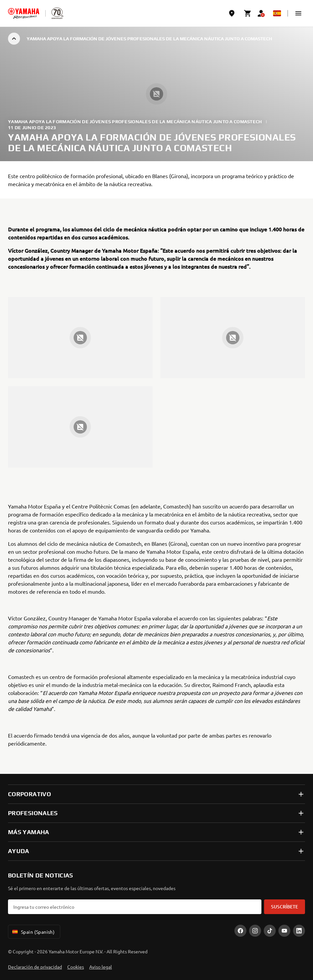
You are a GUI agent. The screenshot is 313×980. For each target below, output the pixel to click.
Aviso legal (101, 967)
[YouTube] (284, 931)
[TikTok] (270, 931)
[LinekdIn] (299, 931)
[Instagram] (255, 931)
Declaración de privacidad (35, 967)
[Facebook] (240, 931)
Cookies (76, 967)
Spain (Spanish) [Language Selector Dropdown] (33, 932)
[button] (298, 13)
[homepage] (24, 13)
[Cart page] (248, 13)
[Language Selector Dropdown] (277, 13)
